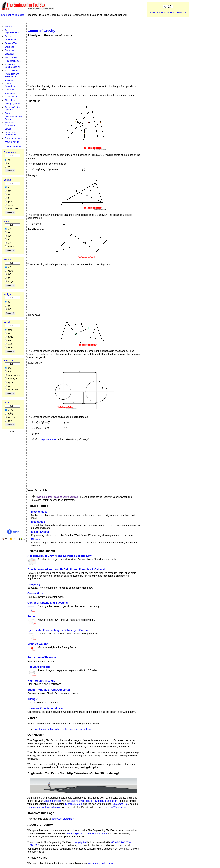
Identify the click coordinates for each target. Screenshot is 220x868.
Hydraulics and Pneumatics (12, 75)
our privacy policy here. (101, 863)
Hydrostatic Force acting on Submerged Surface (58, 630)
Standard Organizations (12, 124)
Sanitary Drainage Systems (14, 118)
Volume (8, 260)
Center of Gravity (41, 31)
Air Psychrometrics (12, 31)
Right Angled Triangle (41, 681)
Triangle (33, 699)
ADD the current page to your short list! (57, 497)
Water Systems (12, 142)
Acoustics (9, 27)
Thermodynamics (13, 138)
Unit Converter (13, 146)
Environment (11, 57)
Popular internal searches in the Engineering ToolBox (62, 729)
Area (6, 221)
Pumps (8, 113)
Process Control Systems (13, 108)
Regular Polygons (39, 667)
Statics (36, 539)
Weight (7, 294)
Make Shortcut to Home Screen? (168, 13)
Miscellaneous (40, 532)
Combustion (11, 40)
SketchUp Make (74, 804)
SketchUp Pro (120, 804)
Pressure (8, 360)
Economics (10, 50)
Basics (8, 36)
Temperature (10, 152)
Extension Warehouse (114, 807)
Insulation (9, 80)
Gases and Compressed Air (13, 66)
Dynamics (10, 47)
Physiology (10, 100)
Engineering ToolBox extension (45, 807)
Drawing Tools (12, 43)
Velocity (8, 322)
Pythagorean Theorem (42, 658)
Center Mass (36, 594)
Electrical (9, 54)
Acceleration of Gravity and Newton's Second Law (60, 556)
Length (7, 180)
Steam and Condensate (11, 133)
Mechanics (38, 522)
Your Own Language (63, 819)
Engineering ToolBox (13, 15)
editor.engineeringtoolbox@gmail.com (86, 833)
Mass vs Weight (38, 644)
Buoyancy (34, 584)
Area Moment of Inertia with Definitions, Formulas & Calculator (68, 569)
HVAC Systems (12, 70)
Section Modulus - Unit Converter (49, 690)
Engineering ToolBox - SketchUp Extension (94, 801)
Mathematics (39, 512)
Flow (6, 403)
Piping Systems (12, 104)
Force (31, 616)
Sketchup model (52, 801)
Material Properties (10, 85)
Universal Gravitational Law (45, 708)
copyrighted (80, 842)
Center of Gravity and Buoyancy (48, 603)
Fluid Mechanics (13, 61)
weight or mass (48, 439)
